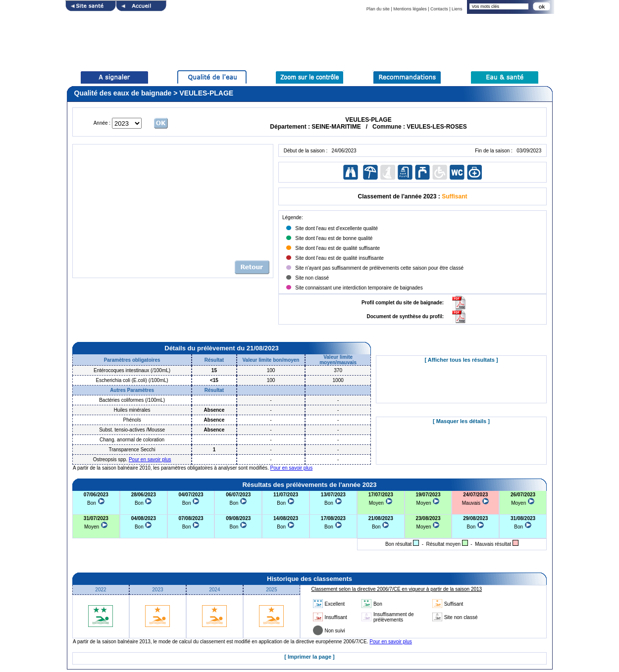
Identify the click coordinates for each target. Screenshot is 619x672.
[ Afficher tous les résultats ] (461, 360)
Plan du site (378, 9)
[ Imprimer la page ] (309, 657)
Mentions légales (410, 9)
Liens (457, 9)
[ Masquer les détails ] (461, 421)
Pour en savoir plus (150, 459)
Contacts (439, 9)
